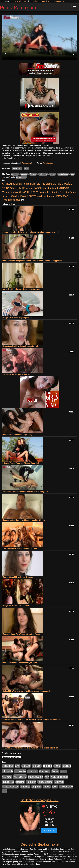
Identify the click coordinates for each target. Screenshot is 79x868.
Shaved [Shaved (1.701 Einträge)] (15, 196)
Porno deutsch (46, 1)
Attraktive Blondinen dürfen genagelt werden (21, 289)
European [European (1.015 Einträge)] (29, 188)
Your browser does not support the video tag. (39, 37)
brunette (24, 174)
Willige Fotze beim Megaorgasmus (17, 318)
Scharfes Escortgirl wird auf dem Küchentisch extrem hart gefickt (30, 748)
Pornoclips (34, 1)
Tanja (26, 168)
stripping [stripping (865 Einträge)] (51, 196)
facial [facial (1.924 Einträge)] (38, 188)
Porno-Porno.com (18, 8)
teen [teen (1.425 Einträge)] (66, 196)
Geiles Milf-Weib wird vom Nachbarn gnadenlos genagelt (26, 691)
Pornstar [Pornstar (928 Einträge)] (64, 192)
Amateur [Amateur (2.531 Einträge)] (7, 184)
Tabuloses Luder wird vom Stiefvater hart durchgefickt (25, 492)
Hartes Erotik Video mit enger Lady (17, 435)
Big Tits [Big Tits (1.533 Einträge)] (41, 184)
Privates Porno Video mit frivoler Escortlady (21, 463)
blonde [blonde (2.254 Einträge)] (57, 184)
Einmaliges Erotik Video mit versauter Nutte (21, 346)
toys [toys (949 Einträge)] (18, 200)
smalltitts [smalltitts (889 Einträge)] (41, 196)
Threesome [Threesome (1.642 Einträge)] (9, 200)
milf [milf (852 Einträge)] (19, 192)
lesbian (52, 174)
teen (72, 174)
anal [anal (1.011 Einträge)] (16, 184)
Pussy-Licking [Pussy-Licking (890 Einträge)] (45, 782)
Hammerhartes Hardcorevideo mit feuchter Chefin (24, 520)
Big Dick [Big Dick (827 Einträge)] (32, 184)
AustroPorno (21, 177)
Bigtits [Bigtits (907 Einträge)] (49, 184)
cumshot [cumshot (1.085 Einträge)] (18, 188)
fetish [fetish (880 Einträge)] (44, 188)
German (33, 174)
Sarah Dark (17, 168)
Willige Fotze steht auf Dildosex (16, 606)
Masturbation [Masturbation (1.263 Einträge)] (9, 192)
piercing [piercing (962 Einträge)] (55, 192)
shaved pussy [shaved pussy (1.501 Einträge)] (28, 196)
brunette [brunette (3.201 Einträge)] (7, 188)
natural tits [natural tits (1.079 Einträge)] (45, 192)
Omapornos (59, 1)
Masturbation (63, 174)
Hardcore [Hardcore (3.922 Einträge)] (64, 188)
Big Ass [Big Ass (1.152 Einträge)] (23, 184)
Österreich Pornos (20, 1)
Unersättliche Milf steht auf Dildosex (18, 577)
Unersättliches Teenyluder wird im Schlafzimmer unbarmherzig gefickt (32, 261)
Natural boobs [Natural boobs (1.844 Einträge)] (30, 192)
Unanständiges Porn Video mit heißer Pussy (21, 634)
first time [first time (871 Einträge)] (52, 188)
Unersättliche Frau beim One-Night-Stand (20, 663)
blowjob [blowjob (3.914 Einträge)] (67, 184)
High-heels (43, 174)
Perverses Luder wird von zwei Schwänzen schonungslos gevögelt (31, 232)
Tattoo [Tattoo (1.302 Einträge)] (59, 196)
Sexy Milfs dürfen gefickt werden (16, 374)
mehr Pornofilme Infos (11, 158)
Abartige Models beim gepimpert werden (20, 549)
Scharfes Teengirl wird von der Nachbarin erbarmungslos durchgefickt (32, 719)
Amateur (15, 174)
